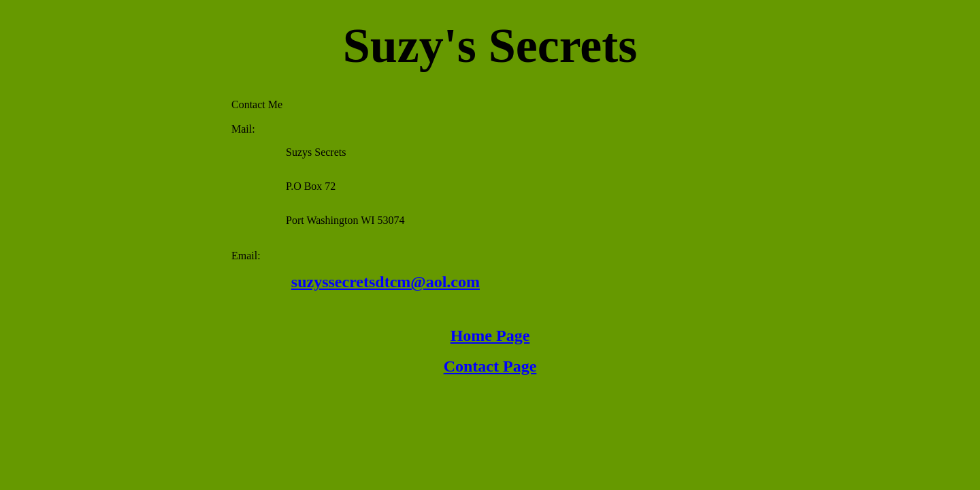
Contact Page (490, 366)
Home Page (490, 336)
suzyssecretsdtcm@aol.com (386, 282)
